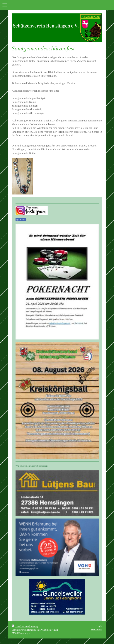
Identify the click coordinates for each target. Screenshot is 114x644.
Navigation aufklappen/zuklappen (57, 5)
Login (99, 626)
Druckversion (21, 626)
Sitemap (34, 626)
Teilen (21, 220)
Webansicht (97, 630)
